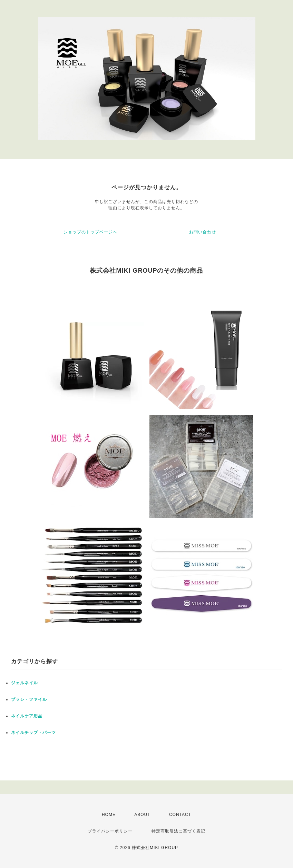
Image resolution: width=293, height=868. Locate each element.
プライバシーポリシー (110, 831)
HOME (109, 815)
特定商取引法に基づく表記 (178, 831)
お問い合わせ (203, 232)
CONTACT (180, 815)
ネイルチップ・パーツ (33, 733)
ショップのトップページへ (90, 232)
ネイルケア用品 (27, 716)
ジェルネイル (25, 683)
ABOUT (142, 815)
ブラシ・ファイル (29, 699)
